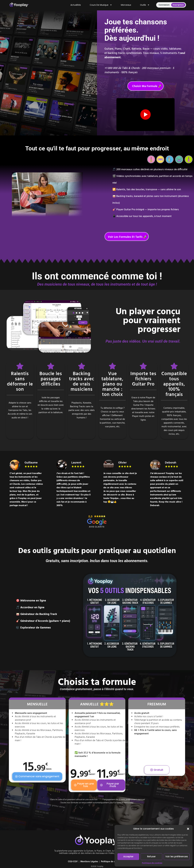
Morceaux (126, 5)
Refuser (151, 856)
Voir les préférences (177, 856)
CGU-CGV (73, 862)
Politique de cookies (152, 863)
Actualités (76, 5)
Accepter (128, 856)
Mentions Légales (89, 862)
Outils (145, 5)
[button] (188, 829)
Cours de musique (101, 5)
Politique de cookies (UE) (114, 862)
